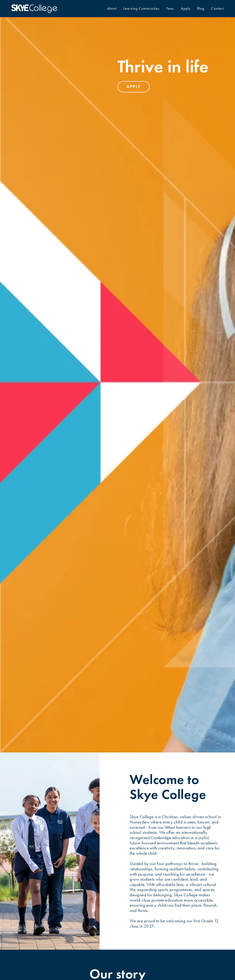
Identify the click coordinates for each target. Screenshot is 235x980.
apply (134, 87)
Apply (186, 8)
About (112, 8)
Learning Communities (141, 8)
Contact (217, 8)
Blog (201, 8)
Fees (170, 8)
